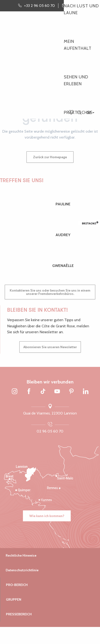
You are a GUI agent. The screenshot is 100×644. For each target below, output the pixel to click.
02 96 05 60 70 (50, 431)
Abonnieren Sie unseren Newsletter (50, 347)
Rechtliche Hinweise (21, 555)
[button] (79, 113)
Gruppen (14, 599)
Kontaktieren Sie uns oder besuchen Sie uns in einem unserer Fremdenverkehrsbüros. (50, 292)
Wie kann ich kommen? (47, 516)
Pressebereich (19, 614)
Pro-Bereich (17, 585)
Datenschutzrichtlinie (22, 570)
